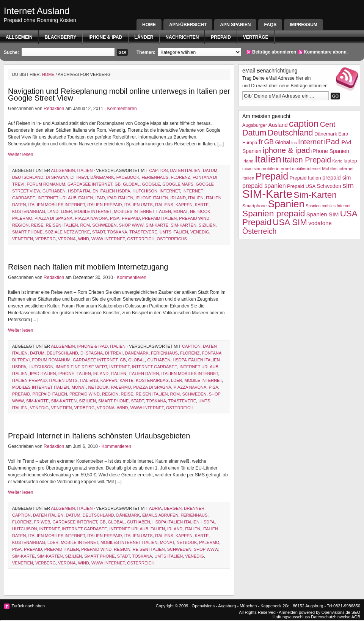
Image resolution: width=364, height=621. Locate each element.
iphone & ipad (105, 37)
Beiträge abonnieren (274, 52)
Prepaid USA (301, 186)
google (151, 184)
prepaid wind (194, 218)
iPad (100, 198)
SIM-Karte (157, 225)
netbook (200, 211)
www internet (108, 239)
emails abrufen (160, 515)
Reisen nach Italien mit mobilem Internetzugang (88, 267)
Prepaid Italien (159, 218)
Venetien (23, 239)
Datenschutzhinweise (331, 617)
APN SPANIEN (235, 25)
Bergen (173, 508)
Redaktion (54, 109)
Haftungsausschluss (291, 617)
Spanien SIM (323, 214)
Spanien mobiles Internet (328, 206)
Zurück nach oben (28, 606)
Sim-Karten (184, 225)
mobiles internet (307, 169)
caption (159, 170)
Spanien (286, 204)
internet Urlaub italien (65, 198)
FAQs (270, 25)
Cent (328, 124)
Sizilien (207, 225)
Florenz (180, 177)
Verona (67, 239)
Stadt (99, 232)
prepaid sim (337, 178)
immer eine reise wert (81, 367)
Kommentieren (122, 109)
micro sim (251, 169)
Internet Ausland (37, 11)
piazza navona (91, 218)
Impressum (304, 25)
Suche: (11, 52)
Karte (202, 205)
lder (66, 211)
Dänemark (102, 177)
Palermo (22, 218)
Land (53, 211)
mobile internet (93, 211)
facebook (128, 177)
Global (131, 184)
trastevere (143, 232)
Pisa (115, 218)
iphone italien (152, 198)
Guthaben (54, 191)
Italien (85, 170)
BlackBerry (61, 37)
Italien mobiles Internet (57, 205)
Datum (210, 170)
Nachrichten (182, 37)
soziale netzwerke (67, 232)
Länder (144, 37)
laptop (350, 161)
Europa (250, 143)
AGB (356, 617)
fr (261, 142)
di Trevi (79, 177)
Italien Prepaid (104, 205)
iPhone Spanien (330, 151)
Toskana (117, 232)
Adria (155, 508)
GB (118, 184)
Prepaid (221, 37)
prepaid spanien (264, 186)
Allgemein (19, 37)
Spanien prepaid (274, 213)
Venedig (200, 232)
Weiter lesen (20, 154)
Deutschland (28, 177)
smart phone (27, 232)
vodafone (320, 223)
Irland (178, 198)
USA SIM (290, 222)
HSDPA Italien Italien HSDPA (99, 191)
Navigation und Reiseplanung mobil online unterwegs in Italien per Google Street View (119, 95)
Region (20, 225)
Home (149, 25)
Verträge (256, 37)
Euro (343, 134)
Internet (170, 191)
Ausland (278, 125)
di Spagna (57, 177)
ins (294, 143)
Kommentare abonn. (326, 52)
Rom (85, 225)
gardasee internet (90, 184)
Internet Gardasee (155, 367)
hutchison (145, 191)
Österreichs (172, 239)
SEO (356, 612)
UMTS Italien (174, 232)
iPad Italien (120, 198)
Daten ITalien (185, 170)
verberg (45, 239)
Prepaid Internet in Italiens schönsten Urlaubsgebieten (99, 436)
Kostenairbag (29, 211)
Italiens (164, 205)
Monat (180, 211)
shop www (131, 225)
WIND (84, 239)
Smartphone (254, 206)
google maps (178, 184)
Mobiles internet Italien (142, 211)
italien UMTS (139, 205)
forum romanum (46, 184)
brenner (194, 508)
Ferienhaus (155, 177)
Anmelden (288, 612)
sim (348, 185)
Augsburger (255, 125)
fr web (42, 522)
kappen (184, 205)
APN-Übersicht (188, 25)
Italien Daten (144, 374)
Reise (37, 225)
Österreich (141, 239)
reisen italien (62, 225)
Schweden (104, 225)
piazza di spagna (53, 218)
